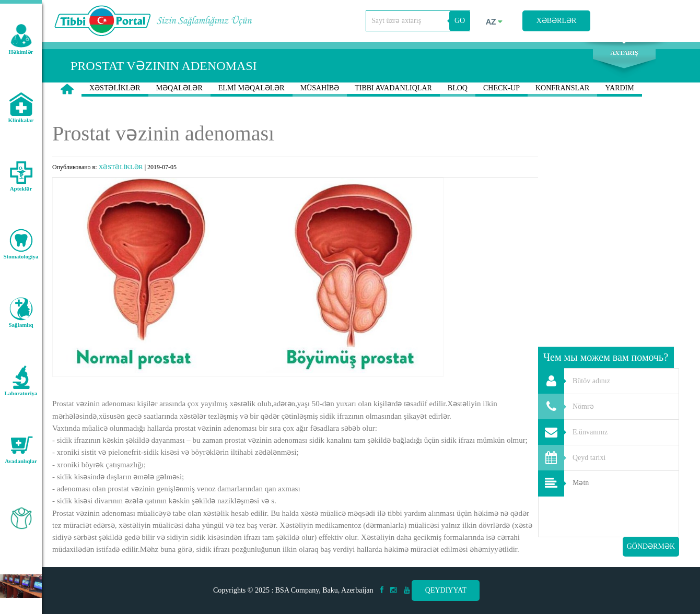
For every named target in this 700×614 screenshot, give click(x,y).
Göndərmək (651, 546)
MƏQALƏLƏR (179, 90)
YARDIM (619, 90)
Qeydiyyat (446, 590)
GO (460, 21)
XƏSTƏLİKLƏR (115, 90)
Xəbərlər (557, 21)
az (494, 22)
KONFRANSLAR (562, 90)
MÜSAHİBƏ (320, 90)
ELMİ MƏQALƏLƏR (252, 90)
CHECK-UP (501, 90)
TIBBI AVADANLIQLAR (393, 90)
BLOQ (458, 90)
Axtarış (624, 53)
